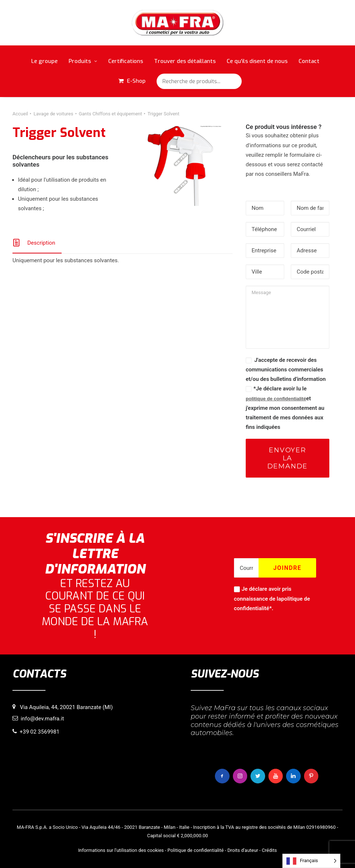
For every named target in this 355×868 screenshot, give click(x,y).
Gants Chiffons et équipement (111, 114)
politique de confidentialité (276, 399)
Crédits (269, 850)
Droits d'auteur (243, 850)
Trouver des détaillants (185, 61)
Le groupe (44, 61)
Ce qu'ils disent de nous (257, 61)
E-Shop (136, 81)
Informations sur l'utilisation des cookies (121, 850)
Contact (309, 61)
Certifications (126, 61)
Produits (83, 61)
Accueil (20, 114)
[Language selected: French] (311, 861)
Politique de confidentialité (196, 850)
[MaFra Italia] (178, 23)
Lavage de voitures (53, 114)
